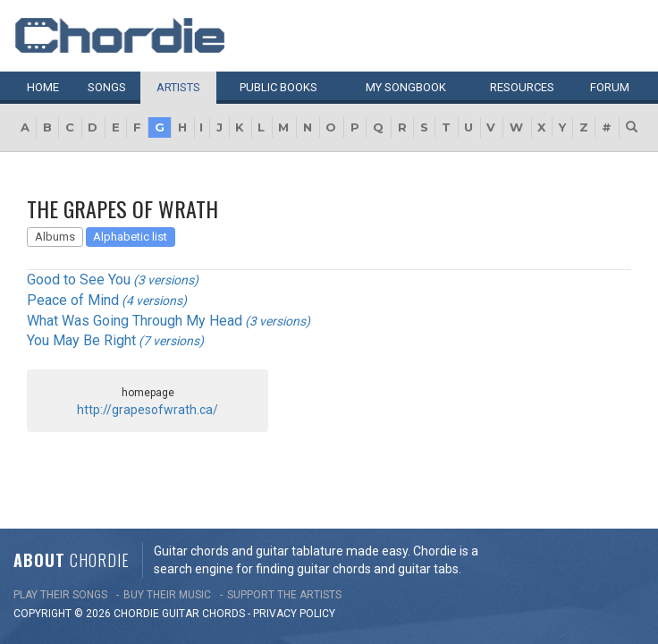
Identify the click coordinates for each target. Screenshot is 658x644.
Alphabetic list (130, 237)
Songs (107, 87)
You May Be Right (81, 340)
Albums (55, 237)
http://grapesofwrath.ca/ (148, 410)
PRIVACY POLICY (294, 535)
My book (406, 87)
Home (43, 87)
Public (278, 87)
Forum (610, 87)
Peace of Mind (73, 300)
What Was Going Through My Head (135, 321)
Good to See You (79, 280)
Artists (178, 87)
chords (224, 535)
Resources (522, 87)
